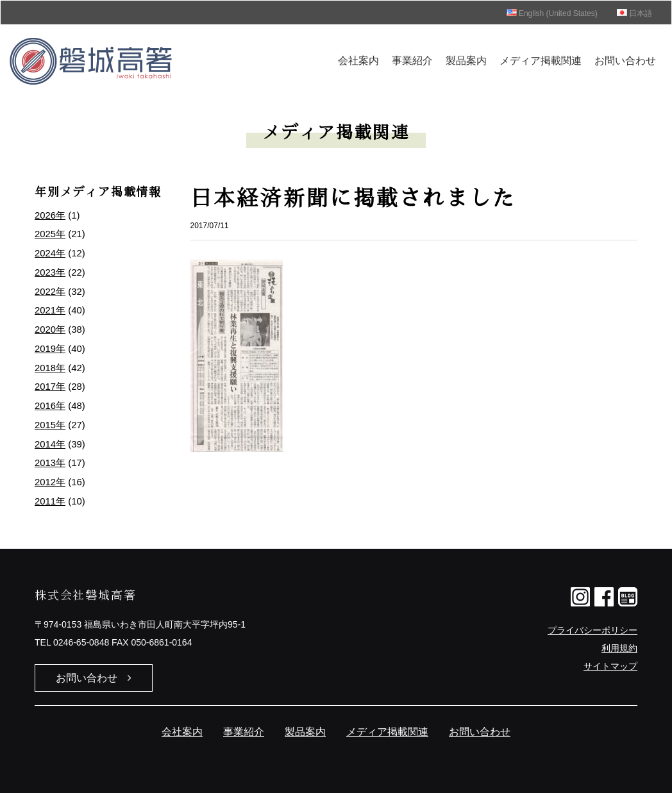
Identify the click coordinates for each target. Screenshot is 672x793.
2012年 (50, 482)
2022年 (50, 292)
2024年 (50, 253)
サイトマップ (610, 666)
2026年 (50, 215)
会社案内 (358, 61)
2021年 (50, 310)
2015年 (50, 425)
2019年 (50, 349)
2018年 (50, 368)
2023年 (50, 272)
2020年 (50, 330)
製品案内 (466, 61)
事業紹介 (412, 61)
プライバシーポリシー (592, 630)
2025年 (50, 234)
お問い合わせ (625, 61)
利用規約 (619, 648)
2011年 (50, 501)
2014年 (50, 444)
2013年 (50, 463)
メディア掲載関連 (541, 61)
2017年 (50, 387)
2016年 (50, 406)
